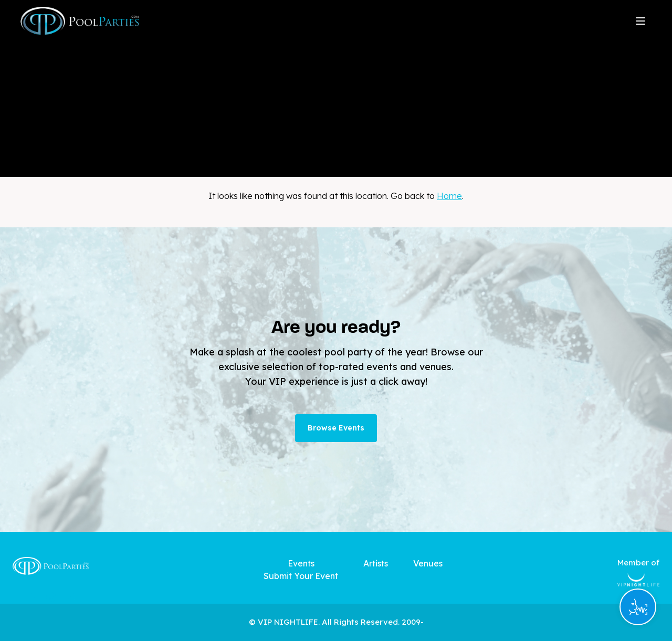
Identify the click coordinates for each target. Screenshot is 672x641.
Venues (428, 563)
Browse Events (336, 428)
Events (301, 563)
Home (449, 196)
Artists (376, 563)
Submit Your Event (301, 576)
